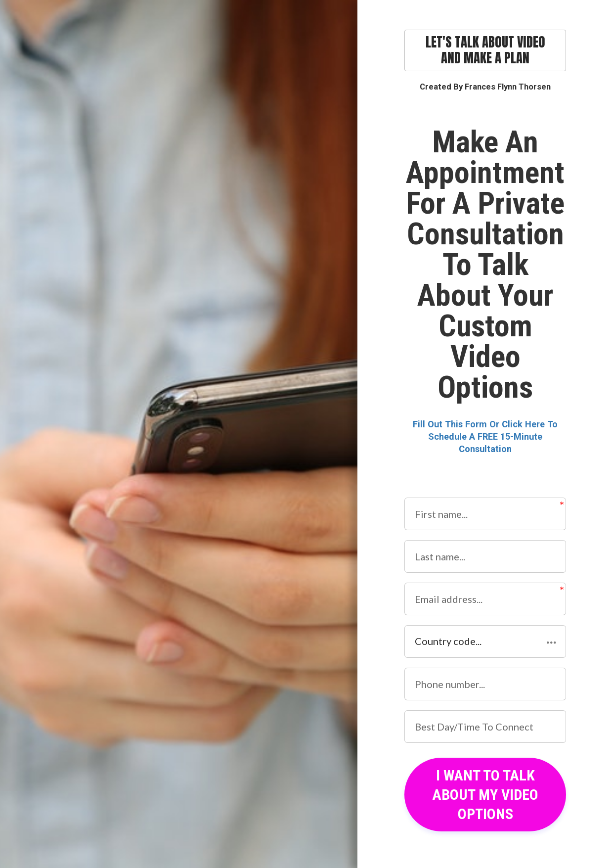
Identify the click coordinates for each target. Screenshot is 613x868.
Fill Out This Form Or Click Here (479, 424)
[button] (485, 641)
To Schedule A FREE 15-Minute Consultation (493, 437)
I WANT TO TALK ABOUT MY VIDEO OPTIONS (485, 795)
